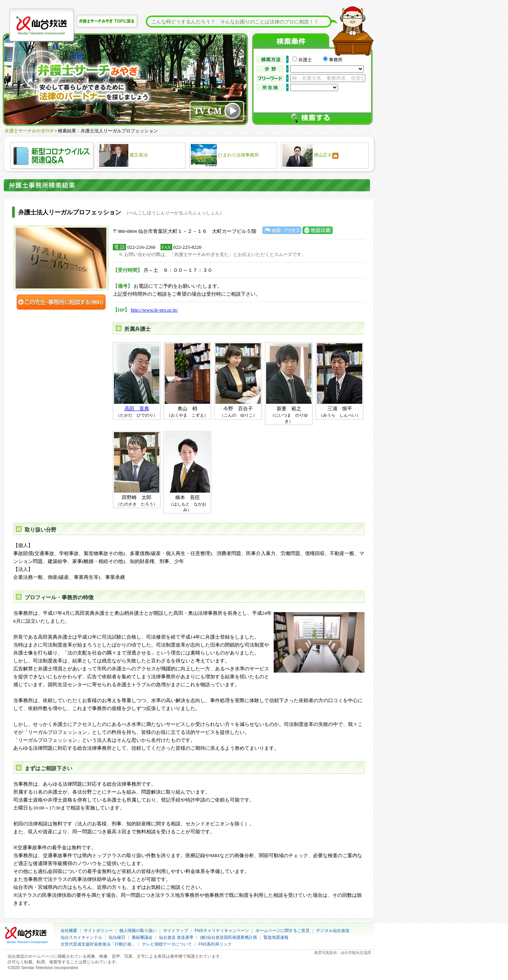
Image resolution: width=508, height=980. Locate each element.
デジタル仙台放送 (333, 930)
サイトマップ (176, 930)
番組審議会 (142, 937)
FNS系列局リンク (215, 944)
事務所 (336, 60)
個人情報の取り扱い (138, 930)
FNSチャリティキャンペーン (222, 930)
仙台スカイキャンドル (81, 937)
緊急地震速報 (276, 937)
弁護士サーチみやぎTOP (29, 131)
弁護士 (310, 60)
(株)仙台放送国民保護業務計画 (229, 937)
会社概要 (69, 930)
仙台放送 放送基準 (176, 937)
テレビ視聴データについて (167, 944)
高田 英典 (137, 409)
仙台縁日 (117, 937)
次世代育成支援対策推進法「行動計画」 (98, 944)
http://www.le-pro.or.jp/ (154, 310)
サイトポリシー (98, 930)
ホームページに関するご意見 (283, 930)
